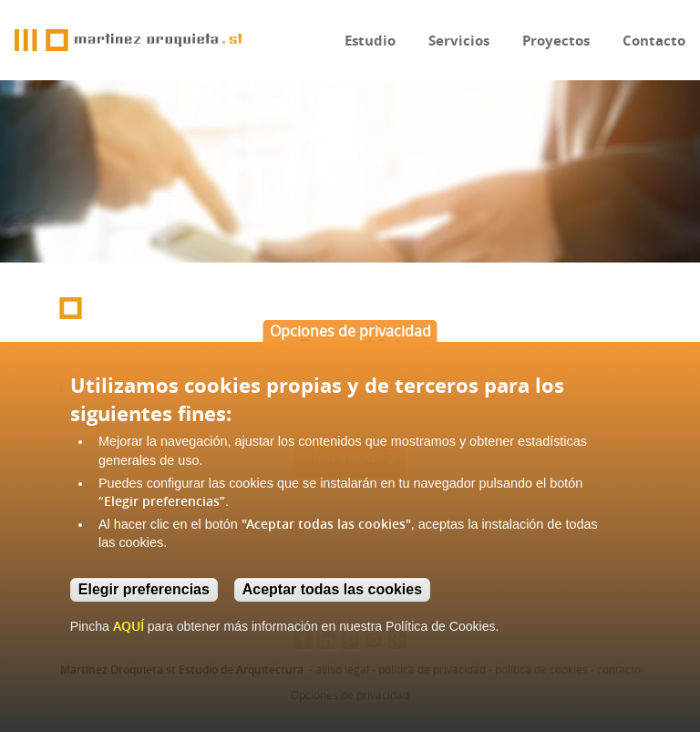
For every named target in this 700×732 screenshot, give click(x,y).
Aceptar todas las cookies (332, 589)
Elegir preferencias (144, 589)
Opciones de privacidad (350, 331)
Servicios (459, 41)
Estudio (370, 41)
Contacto (654, 41)
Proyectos (556, 41)
